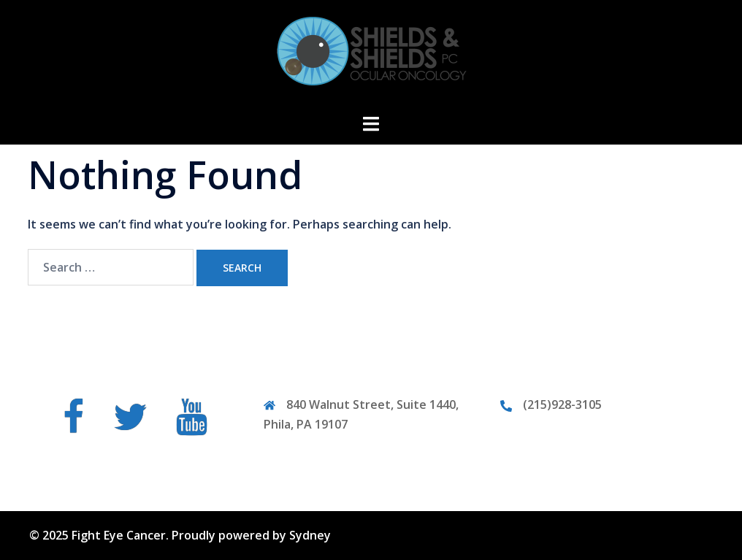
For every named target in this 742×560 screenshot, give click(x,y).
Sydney (310, 535)
